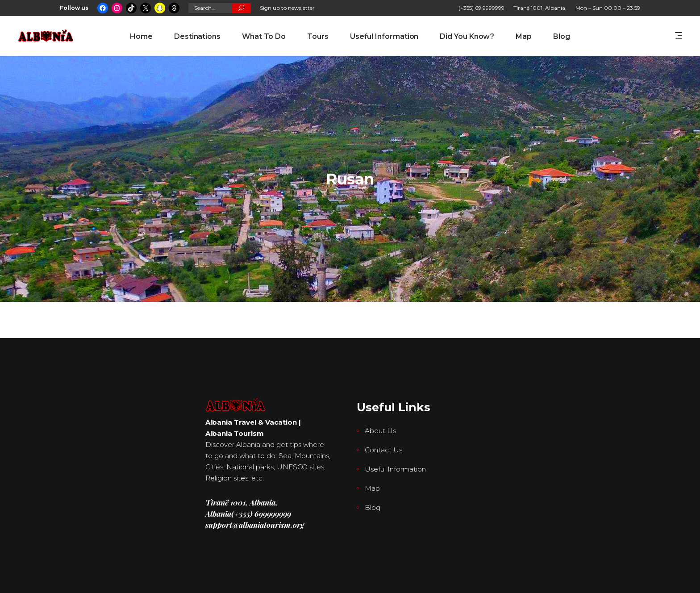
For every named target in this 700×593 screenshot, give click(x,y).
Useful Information (395, 469)
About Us (380, 431)
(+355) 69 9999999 (481, 8)
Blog (373, 507)
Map (372, 488)
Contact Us (383, 450)
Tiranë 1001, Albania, (540, 8)
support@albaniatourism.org (255, 525)
